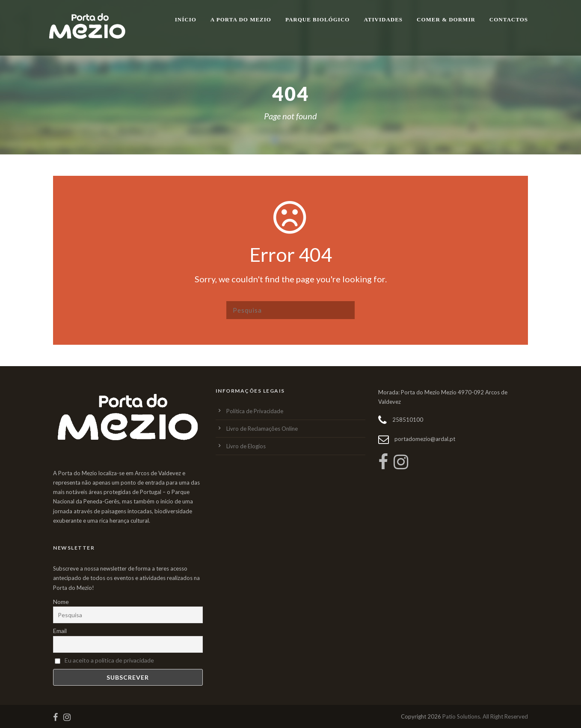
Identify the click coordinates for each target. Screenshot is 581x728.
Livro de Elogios (246, 446)
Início (186, 19)
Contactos (509, 19)
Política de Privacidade (255, 411)
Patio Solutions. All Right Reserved (485, 716)
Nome (61, 602)
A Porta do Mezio (241, 19)
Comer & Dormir (446, 19)
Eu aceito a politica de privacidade (109, 660)
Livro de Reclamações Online (262, 429)
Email (60, 631)
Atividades (383, 19)
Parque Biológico (317, 19)
